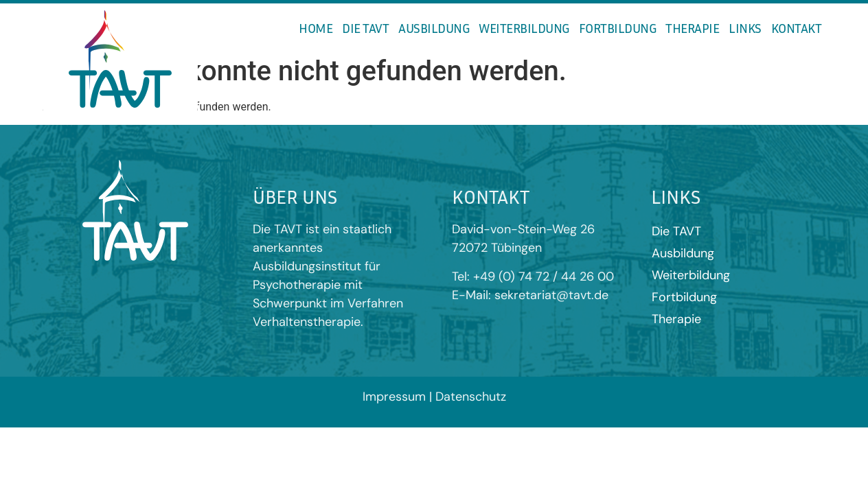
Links (745, 28)
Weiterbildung (524, 28)
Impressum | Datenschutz (434, 397)
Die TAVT (365, 28)
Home (316, 28)
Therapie (692, 28)
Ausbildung (434, 28)
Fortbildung (618, 28)
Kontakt (797, 28)
